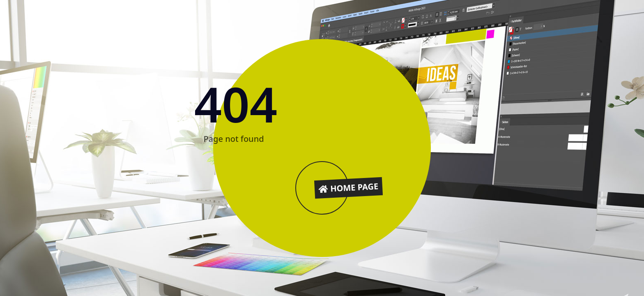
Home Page (349, 187)
